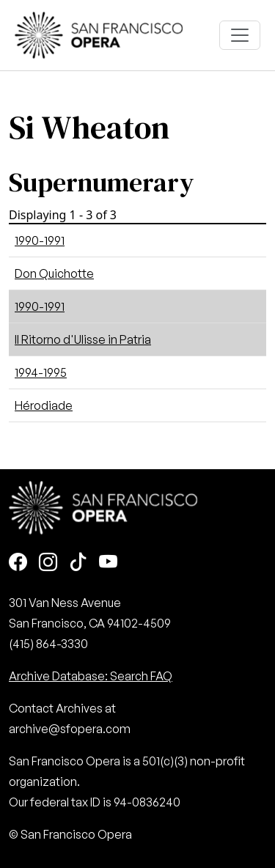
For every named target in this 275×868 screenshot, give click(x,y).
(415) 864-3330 (48, 644)
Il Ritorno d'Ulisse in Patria (83, 339)
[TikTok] (78, 563)
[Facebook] (18, 563)
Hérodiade (44, 405)
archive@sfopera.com (70, 729)
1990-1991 (40, 240)
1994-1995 (41, 372)
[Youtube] (108, 563)
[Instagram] (48, 563)
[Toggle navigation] (240, 35)
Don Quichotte (54, 273)
